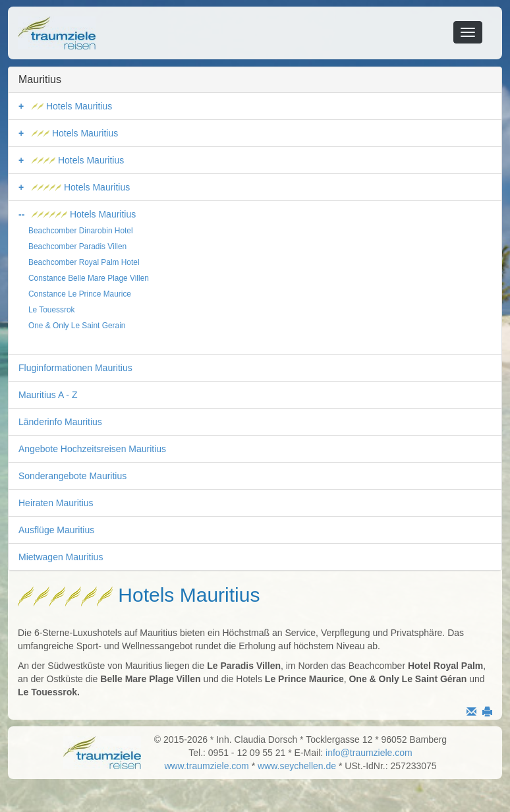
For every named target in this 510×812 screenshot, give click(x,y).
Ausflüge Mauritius (56, 530)
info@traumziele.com (369, 753)
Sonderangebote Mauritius (72, 476)
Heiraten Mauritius (56, 503)
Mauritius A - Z (48, 395)
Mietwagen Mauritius (61, 557)
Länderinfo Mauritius (60, 422)
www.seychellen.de (297, 766)
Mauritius (40, 79)
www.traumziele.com (206, 766)
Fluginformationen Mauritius (75, 368)
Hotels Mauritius (72, 106)
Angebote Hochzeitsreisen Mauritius (92, 449)
